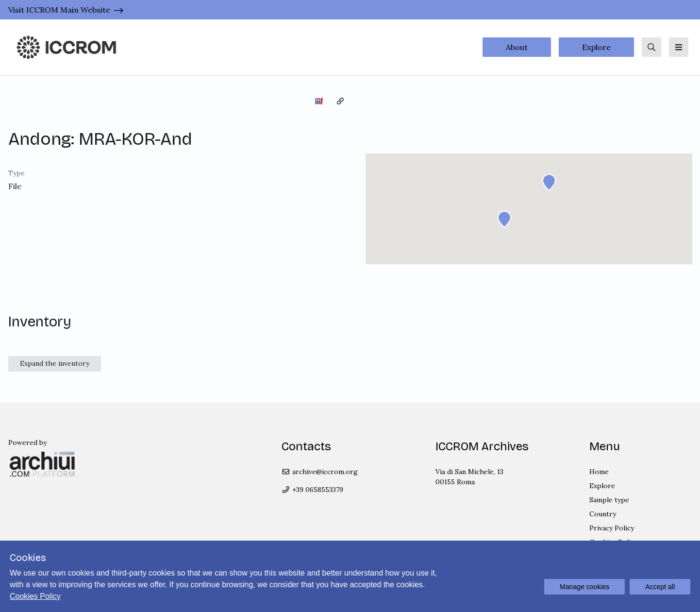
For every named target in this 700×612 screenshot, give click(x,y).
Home (599, 472)
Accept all (660, 587)
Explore (596, 47)
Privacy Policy (612, 528)
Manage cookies (584, 587)
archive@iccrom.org (320, 472)
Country (603, 514)
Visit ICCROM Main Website (59, 10)
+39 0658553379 (312, 490)
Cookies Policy (35, 596)
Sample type (609, 500)
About (517, 47)
